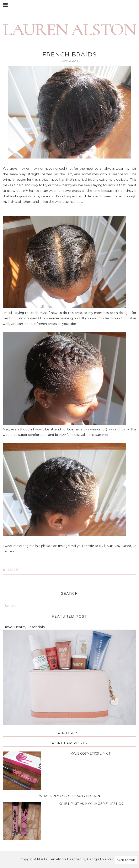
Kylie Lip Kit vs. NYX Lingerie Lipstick (91, 804)
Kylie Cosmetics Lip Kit (91, 754)
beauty (13, 570)
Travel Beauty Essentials (24, 627)
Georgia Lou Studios (103, 859)
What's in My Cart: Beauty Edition (70, 796)
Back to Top (126, 860)
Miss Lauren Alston (51, 859)
